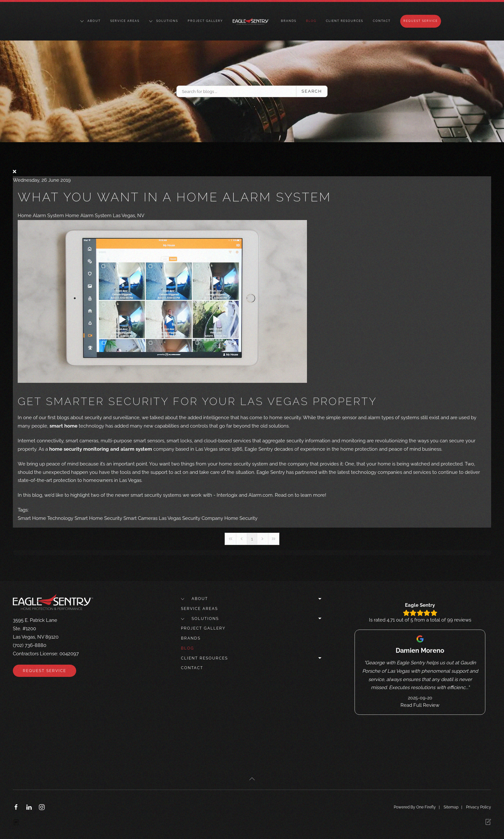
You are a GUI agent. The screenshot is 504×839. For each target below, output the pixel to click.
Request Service (421, 21)
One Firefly (426, 807)
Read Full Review (420, 705)
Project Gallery (205, 21)
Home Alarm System (41, 216)
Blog (311, 21)
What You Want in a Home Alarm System (175, 197)
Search (312, 91)
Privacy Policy (479, 807)
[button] (252, 779)
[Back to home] (252, 21)
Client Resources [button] (345, 21)
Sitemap (451, 807)
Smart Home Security (98, 518)
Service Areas (125, 21)
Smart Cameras (140, 518)
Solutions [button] (164, 21)
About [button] (90, 21)
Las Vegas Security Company (191, 518)
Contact (382, 21)
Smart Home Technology (45, 518)
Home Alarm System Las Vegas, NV (105, 216)
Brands (289, 21)
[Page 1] (252, 539)
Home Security (241, 518)
